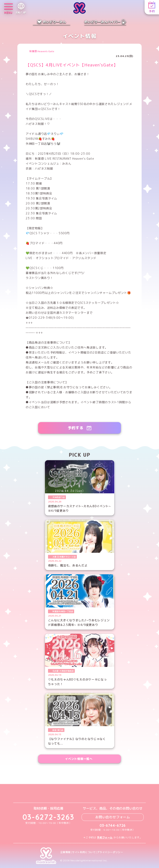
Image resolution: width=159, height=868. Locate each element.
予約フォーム (105, 837)
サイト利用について (84, 852)
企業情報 (65, 852)
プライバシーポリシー (110, 852)
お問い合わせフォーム (113, 817)
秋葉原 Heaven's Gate (42, 51)
